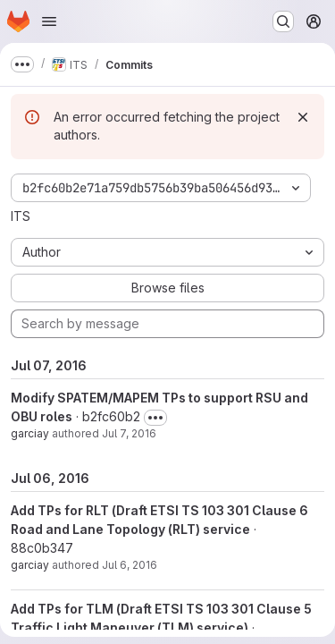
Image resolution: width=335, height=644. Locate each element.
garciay (30, 433)
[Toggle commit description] (155, 418)
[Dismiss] (303, 117)
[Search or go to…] (283, 21)
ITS (21, 216)
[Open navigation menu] (49, 21)
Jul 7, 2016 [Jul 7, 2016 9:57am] (129, 433)
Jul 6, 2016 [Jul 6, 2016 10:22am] (130, 565)
